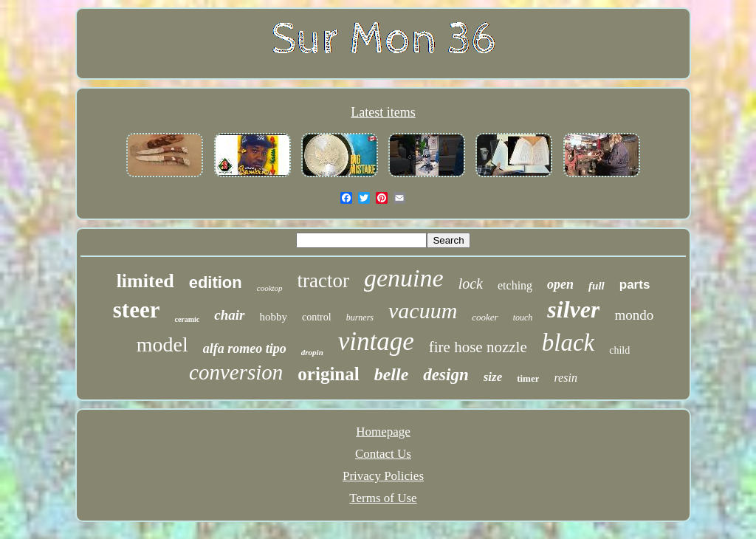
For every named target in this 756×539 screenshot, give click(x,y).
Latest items (383, 112)
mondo (634, 315)
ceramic (187, 319)
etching (515, 285)
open (560, 284)
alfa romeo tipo (245, 349)
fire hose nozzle (478, 347)
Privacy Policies (383, 476)
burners (360, 317)
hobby (274, 317)
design (446, 375)
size (493, 377)
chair (229, 315)
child (619, 350)
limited (145, 281)
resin (565, 378)
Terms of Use (383, 498)
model (162, 344)
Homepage (383, 432)
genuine (404, 278)
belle (392, 374)
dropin (312, 352)
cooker (485, 317)
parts (635, 285)
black (568, 343)
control (317, 317)
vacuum (423, 310)
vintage (376, 341)
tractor (323, 281)
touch (523, 317)
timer (528, 378)
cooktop (270, 288)
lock (471, 284)
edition (216, 282)
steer (137, 310)
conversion (236, 372)
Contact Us (383, 454)
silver (573, 309)
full (597, 286)
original (328, 374)
